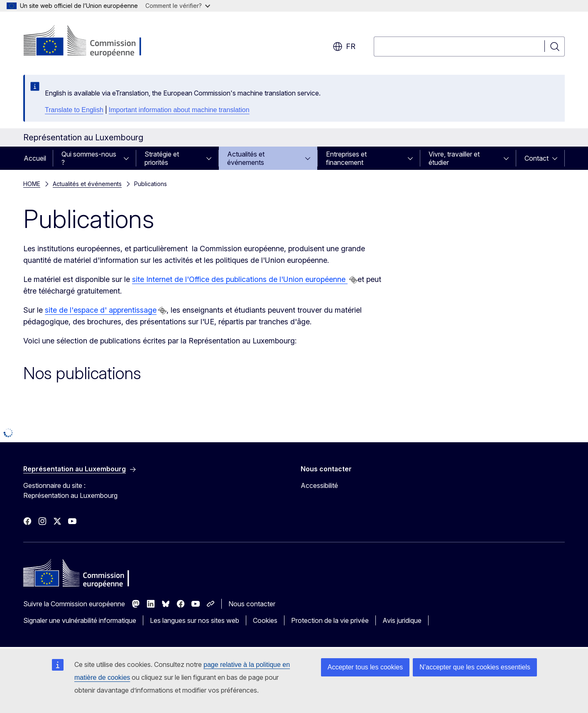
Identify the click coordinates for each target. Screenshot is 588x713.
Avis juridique (402, 620)
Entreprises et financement (346, 158)
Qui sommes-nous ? (89, 158)
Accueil (35, 158)
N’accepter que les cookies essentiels (475, 667)
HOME (32, 184)
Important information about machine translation (179, 110)
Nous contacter (252, 604)
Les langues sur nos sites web (195, 620)
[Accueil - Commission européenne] (90, 42)
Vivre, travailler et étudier (454, 158)
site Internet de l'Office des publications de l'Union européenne (240, 279)
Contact (537, 158)
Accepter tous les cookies (365, 667)
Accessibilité (319, 485)
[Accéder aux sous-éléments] (129, 158)
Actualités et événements (246, 158)
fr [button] (344, 47)
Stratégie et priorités (162, 158)
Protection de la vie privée (330, 620)
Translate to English (74, 110)
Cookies (265, 620)
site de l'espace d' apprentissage (101, 310)
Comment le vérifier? (178, 6)
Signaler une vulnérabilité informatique (80, 620)
